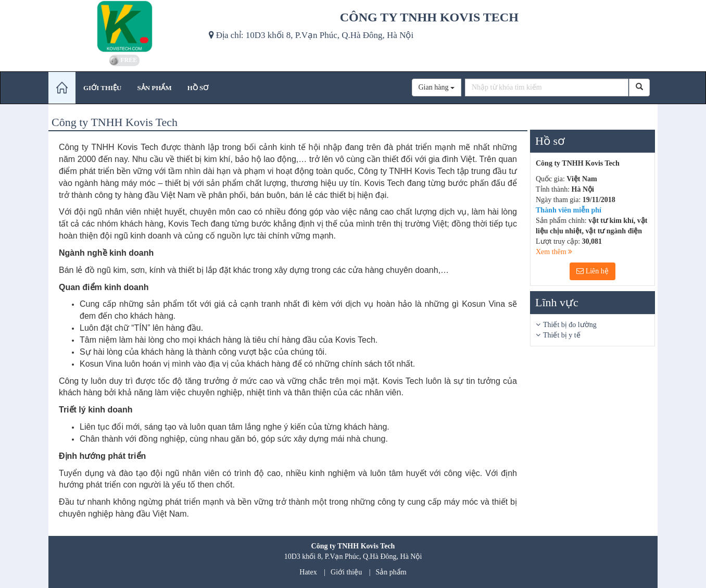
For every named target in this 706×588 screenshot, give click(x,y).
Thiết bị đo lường (570, 325)
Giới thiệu (346, 572)
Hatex (308, 572)
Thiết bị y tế (562, 335)
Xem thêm (554, 252)
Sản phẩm (391, 572)
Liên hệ (592, 271)
